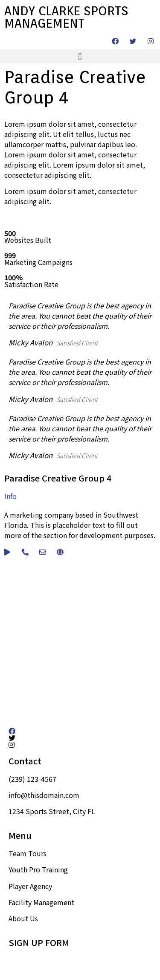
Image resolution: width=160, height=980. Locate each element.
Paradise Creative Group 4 (58, 478)
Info (10, 496)
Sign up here (29, 960)
